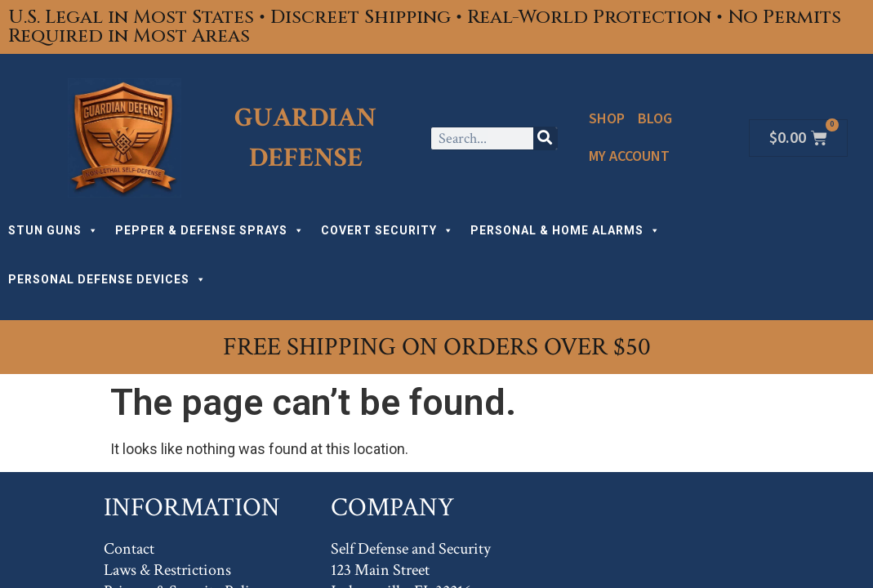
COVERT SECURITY (388, 230)
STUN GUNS (53, 230)
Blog (655, 119)
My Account (629, 156)
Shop (607, 119)
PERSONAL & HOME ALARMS (566, 230)
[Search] (545, 138)
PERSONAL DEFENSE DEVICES (107, 279)
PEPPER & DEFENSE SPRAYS (210, 230)
